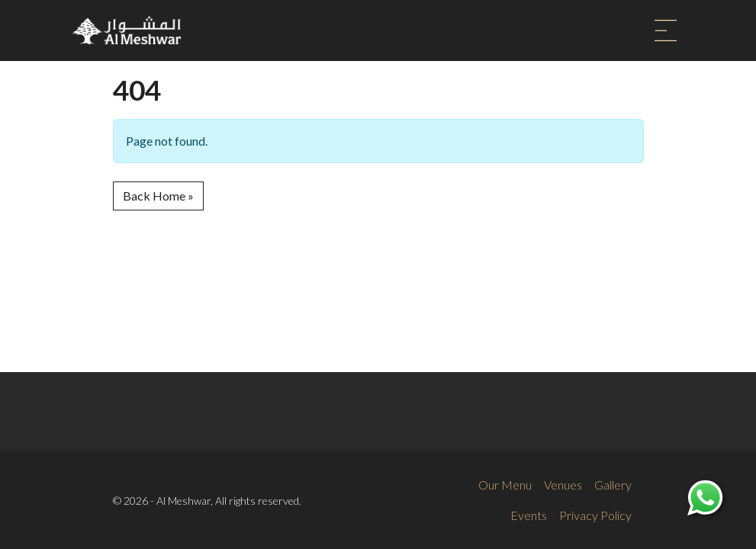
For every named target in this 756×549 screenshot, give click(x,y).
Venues (563, 485)
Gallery (613, 485)
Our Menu (505, 485)
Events (529, 515)
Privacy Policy (595, 515)
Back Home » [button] (158, 196)
